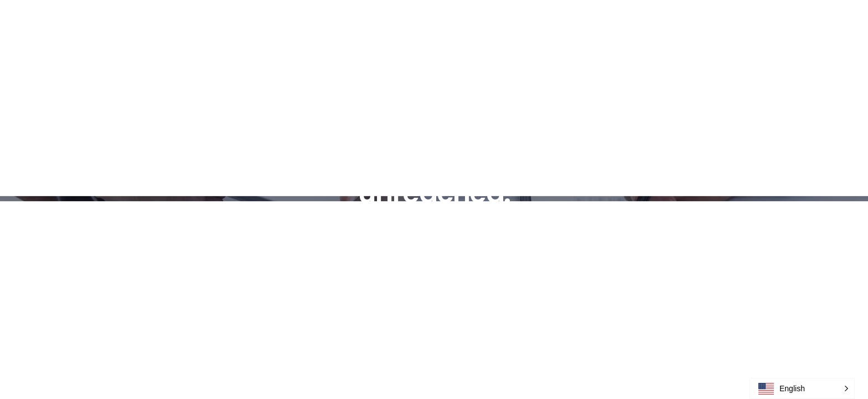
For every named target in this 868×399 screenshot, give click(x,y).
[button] (802, 388)
